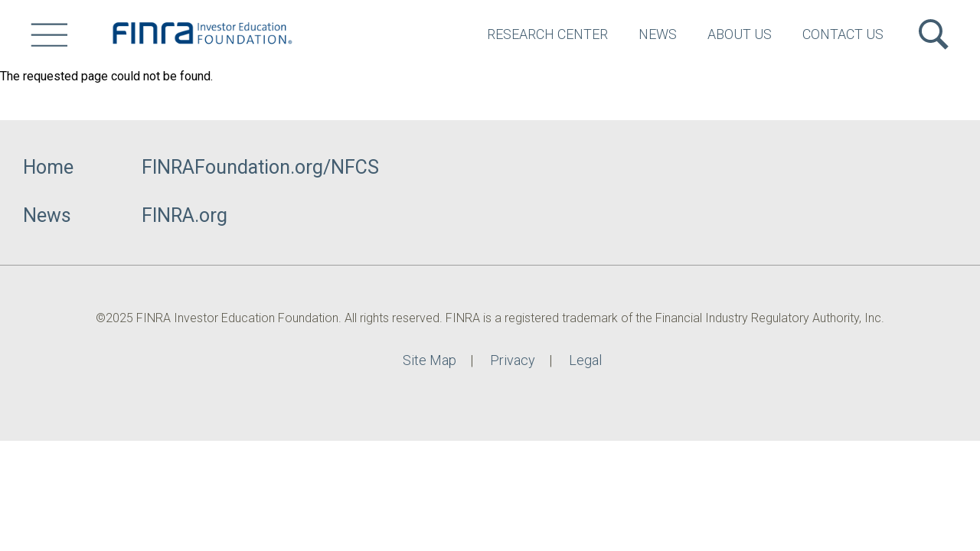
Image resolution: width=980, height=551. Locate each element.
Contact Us (843, 34)
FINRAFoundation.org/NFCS (260, 167)
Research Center (547, 34)
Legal (585, 360)
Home (48, 167)
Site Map (430, 360)
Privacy (513, 360)
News (658, 34)
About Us (740, 34)
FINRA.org (185, 215)
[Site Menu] (49, 35)
